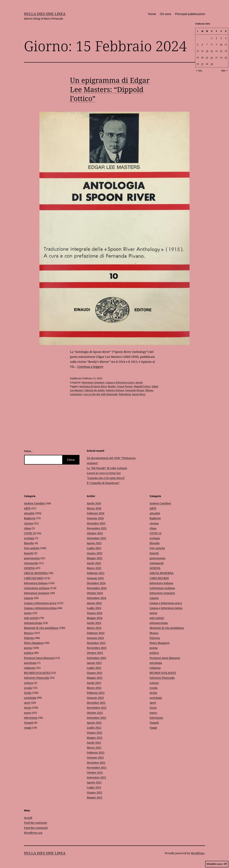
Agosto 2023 (94, 663)
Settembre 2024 (96, 598)
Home (152, 14)
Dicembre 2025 (96, 523)
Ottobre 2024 (95, 593)
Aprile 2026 (94, 503)
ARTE (27, 508)
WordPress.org (33, 833)
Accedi (28, 818)
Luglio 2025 (94, 548)
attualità (29, 513)
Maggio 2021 (95, 797)
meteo (28, 613)
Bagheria (30, 518)
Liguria (28, 598)
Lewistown (76, 394)
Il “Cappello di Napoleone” (103, 483)
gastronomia (32, 558)
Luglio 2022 (94, 728)
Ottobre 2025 (95, 533)
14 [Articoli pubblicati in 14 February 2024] (207, 51)
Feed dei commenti (36, 828)
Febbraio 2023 (96, 693)
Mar (225, 70)
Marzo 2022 (94, 748)
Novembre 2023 (97, 648)
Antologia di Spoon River (93, 386)
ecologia (29, 538)
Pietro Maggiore (34, 643)
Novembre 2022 (97, 708)
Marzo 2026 (94, 508)
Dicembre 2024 (96, 583)
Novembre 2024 (97, 588)
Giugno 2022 (95, 733)
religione (30, 668)
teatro (28, 713)
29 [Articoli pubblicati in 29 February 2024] (212, 64)
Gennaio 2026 (95, 518)
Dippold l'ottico (142, 386)
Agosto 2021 (94, 782)
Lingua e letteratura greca (120, 382)
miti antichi (31, 618)
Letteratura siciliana (37, 588)
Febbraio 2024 (96, 633)
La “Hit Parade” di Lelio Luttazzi (107, 468)
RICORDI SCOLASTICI (37, 673)
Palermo (29, 638)
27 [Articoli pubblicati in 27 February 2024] (202, 64)
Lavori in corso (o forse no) (104, 473)
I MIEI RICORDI (34, 578)
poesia (139, 382)
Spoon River (139, 394)
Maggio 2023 (95, 678)
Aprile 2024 (94, 623)
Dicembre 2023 (96, 643)
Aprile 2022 (94, 743)
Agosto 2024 (94, 603)
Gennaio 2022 (95, 757)
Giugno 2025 (95, 553)
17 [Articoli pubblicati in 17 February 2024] (221, 51)
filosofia (29, 543)
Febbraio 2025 (96, 573)
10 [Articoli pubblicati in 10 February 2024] (221, 44)
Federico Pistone (115, 390)
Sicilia (28, 693)
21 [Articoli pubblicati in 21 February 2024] (207, 57)
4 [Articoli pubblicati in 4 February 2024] (226, 38)
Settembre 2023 (96, 658)
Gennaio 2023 (95, 698)
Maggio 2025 (95, 558)
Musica (28, 633)
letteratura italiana (36, 583)
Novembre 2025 (97, 528)
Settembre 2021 (96, 777)
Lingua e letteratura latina (40, 608)
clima (27, 528)
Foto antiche (32, 548)
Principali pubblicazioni (190, 14)
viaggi (28, 728)
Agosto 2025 (94, 543)
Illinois (149, 390)
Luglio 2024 (94, 608)
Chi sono (165, 14)
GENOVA (29, 568)
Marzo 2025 (94, 568)
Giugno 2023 (95, 673)
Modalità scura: (217, 864)
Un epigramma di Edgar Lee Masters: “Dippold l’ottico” (110, 89)
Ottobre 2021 (95, 772)
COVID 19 (30, 533)
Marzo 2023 (94, 688)
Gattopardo (31, 563)
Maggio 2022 (95, 738)
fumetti (29, 553)
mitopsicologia (33, 623)
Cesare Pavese (125, 386)
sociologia (30, 698)
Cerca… (28, 451)
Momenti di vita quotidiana (41, 628)
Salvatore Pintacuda (37, 678)
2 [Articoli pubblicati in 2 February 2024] (216, 38)
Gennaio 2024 (95, 638)
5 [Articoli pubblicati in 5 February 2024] (198, 44)
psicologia (30, 663)
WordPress (198, 853)
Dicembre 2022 (96, 703)
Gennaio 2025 (95, 578)
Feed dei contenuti (35, 823)
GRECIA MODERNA (36, 573)
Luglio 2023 (94, 668)
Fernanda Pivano (135, 390)
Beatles (112, 386)
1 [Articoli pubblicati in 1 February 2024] (212, 38)
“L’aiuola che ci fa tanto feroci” (106, 478)
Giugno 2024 (95, 613)
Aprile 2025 (94, 563)
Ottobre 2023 (95, 653)
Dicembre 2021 (96, 763)
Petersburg (125, 394)
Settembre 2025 (96, 538)
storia (28, 708)
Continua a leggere (90, 367)
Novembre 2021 (97, 768)
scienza (29, 683)
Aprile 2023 (94, 683)
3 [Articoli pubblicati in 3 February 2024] (221, 38)
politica (29, 653)
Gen (199, 70)
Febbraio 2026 (96, 513)
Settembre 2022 (96, 718)
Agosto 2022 (94, 723)
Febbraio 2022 (96, 753)
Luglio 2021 (94, 787)
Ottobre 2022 (95, 713)
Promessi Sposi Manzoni (39, 658)
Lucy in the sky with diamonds (100, 394)
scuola (28, 688)
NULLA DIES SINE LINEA (45, 14)
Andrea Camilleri (35, 503)
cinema (29, 523)
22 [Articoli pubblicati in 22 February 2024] (212, 57)
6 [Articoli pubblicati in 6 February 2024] (202, 44)
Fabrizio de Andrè (95, 390)
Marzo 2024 (94, 628)
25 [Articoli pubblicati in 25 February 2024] (226, 57)
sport (27, 703)
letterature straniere (93, 382)
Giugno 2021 (95, 792)
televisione (31, 718)
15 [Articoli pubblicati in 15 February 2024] (212, 51)
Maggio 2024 (95, 618)
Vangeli (29, 723)
